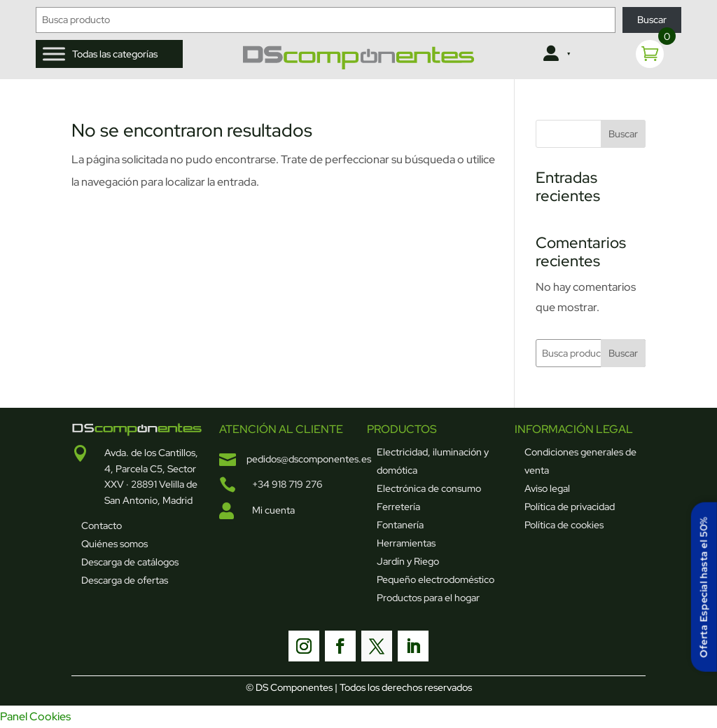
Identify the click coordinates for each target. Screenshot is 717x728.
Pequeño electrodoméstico (436, 579)
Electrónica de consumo (429, 488)
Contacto (102, 526)
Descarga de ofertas (125, 580)
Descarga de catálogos (130, 562)
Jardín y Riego (408, 561)
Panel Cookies (35, 716)
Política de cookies (564, 525)
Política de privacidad (570, 507)
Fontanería (400, 525)
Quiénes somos (114, 544)
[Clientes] (555, 54)
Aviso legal (547, 488)
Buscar (652, 20)
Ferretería (398, 507)
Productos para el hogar (428, 598)
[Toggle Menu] (54, 54)
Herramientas (406, 543)
